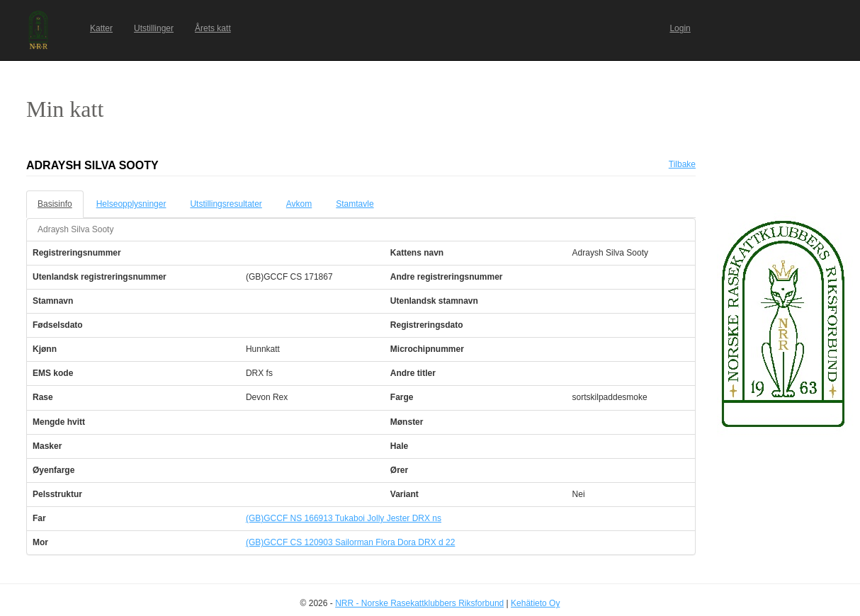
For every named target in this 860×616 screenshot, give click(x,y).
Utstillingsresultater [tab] (226, 204)
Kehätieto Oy (535, 603)
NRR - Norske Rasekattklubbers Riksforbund (419, 603)
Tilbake (682, 164)
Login (680, 28)
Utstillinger (154, 28)
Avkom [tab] (299, 204)
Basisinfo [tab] (55, 204)
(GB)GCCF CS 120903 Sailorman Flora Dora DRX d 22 (350, 542)
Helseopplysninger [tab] (131, 204)
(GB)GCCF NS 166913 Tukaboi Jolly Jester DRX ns (344, 518)
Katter (101, 28)
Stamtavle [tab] (355, 204)
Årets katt (213, 28)
